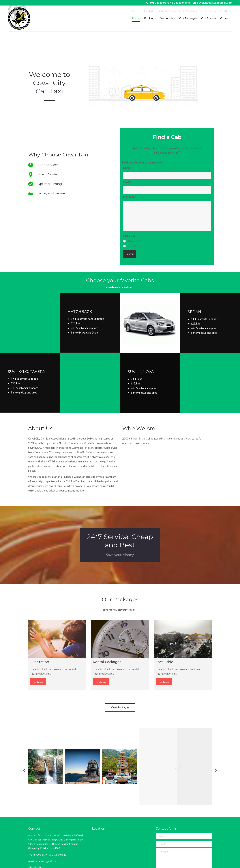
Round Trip (134, 246)
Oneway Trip (135, 241)
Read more (38, 682)
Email (127, 182)
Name (127, 168)
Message (130, 197)
